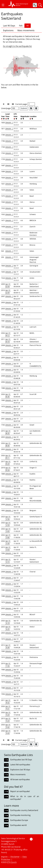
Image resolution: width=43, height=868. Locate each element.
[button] (3, 5)
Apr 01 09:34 (8, 469)
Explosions (8, 30)
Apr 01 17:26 (8, 665)
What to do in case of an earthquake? (25, 798)
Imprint (4, 857)
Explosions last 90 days (20, 770)
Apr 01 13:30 (8, 542)
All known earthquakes (20, 779)
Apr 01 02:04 (8, 285)
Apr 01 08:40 (8, 444)
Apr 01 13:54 (8, 548)
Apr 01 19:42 (8, 726)
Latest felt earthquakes (20, 765)
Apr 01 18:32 (8, 701)
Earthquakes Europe (19, 820)
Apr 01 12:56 (8, 518)
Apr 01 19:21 (8, 707)
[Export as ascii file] (36, 108)
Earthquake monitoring (20, 815)
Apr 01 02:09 (8, 291)
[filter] (4, 119)
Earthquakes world (18, 825)
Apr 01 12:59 (8, 524)
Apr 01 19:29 (8, 714)
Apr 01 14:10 (8, 561)
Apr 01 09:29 (8, 463)
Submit (24, 108)
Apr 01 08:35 (8, 432)
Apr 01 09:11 (8, 457)
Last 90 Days (9, 26)
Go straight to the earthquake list (17, 46)
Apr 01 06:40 (8, 395)
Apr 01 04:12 (8, 334)
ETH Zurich (12, 862)
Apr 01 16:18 (8, 622)
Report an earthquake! (20, 791)
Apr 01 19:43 (8, 732)
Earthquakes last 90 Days (21, 760)
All (28, 26)
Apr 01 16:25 (8, 628)
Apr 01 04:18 (8, 340)
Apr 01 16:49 (8, 646)
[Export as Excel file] (31, 108)
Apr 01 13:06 (8, 536)
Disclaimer (15, 857)
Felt (21, 26)
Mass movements (26, 30)
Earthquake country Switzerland (24, 810)
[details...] (9, 123)
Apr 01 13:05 (8, 530)
